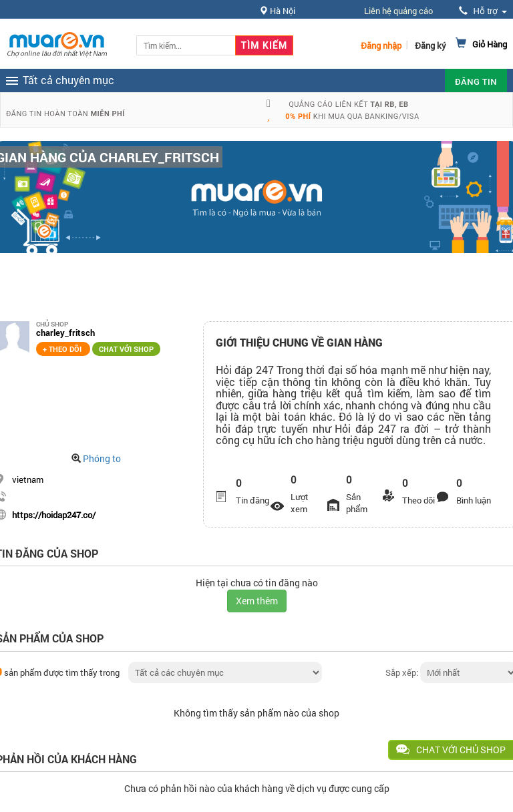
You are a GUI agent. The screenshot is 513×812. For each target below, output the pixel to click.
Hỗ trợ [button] (483, 11)
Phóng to (102, 458)
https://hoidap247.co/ (54, 515)
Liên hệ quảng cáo (398, 11)
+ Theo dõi (63, 349)
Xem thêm (257, 601)
